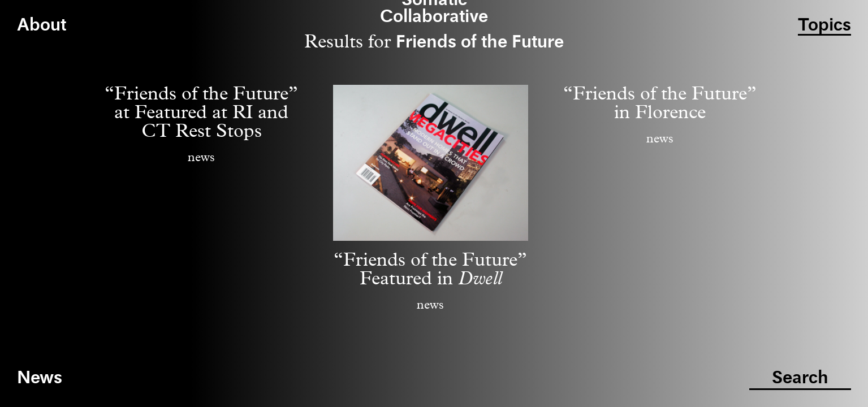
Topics (824, 26)
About (42, 26)
